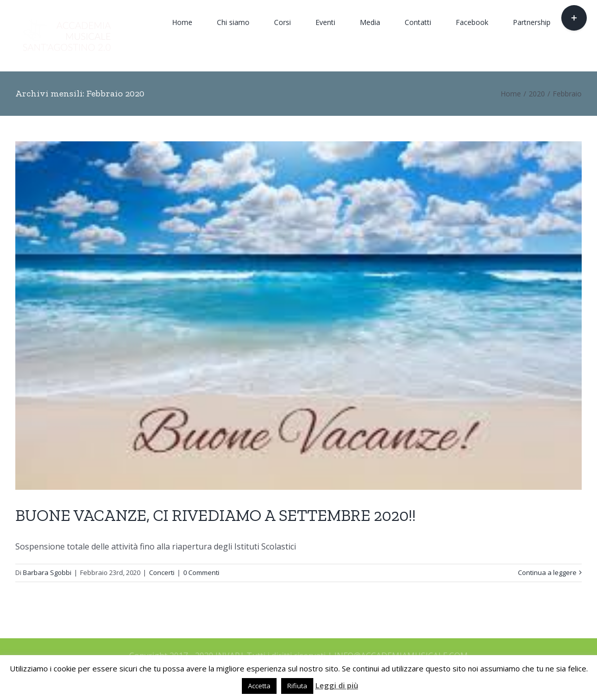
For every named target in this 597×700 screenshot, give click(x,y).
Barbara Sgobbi (47, 572)
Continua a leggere (547, 572)
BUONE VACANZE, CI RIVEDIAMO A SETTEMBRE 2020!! (216, 515)
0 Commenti (201, 572)
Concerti (162, 572)
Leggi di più (337, 685)
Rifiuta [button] (297, 686)
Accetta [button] (259, 686)
